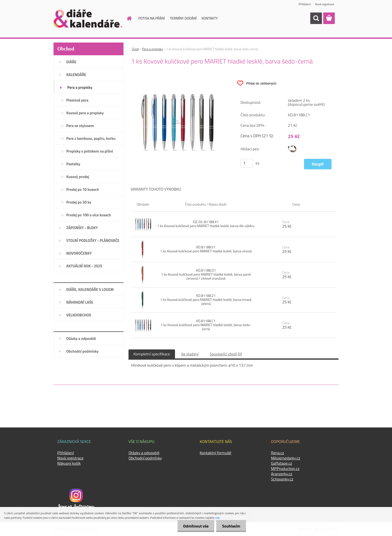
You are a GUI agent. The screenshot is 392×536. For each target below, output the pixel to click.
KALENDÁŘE (76, 75)
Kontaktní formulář (216, 453)
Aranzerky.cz (282, 474)
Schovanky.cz (282, 479)
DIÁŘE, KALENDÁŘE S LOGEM (90, 290)
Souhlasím (231, 526)
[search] (316, 18)
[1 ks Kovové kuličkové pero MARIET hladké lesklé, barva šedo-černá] (177, 78)
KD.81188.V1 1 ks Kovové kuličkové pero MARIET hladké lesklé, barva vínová (206, 249)
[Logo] (88, 19)
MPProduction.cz (285, 468)
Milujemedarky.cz (286, 458)
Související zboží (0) (226, 354)
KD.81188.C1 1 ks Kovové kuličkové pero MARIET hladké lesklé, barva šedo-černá (206, 325)
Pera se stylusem (80, 126)
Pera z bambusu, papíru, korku (91, 138)
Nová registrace (324, 4)
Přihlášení (304, 4)
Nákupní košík (69, 463)
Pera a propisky (80, 87)
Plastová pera (77, 100)
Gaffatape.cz (281, 463)
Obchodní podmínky (82, 351)
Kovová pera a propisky (85, 113)
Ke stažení (190, 354)
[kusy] (247, 163)
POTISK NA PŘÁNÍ (152, 18)
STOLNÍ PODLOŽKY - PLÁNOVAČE (93, 240)
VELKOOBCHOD (79, 315)
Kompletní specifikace (152, 354)
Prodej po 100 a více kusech (89, 215)
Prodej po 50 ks (79, 202)
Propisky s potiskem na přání (90, 151)
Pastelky (73, 164)
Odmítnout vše (194, 526)
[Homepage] (126, 18)
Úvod (135, 49)
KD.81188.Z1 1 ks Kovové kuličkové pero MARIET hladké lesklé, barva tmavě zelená (206, 300)
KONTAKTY (210, 18)
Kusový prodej (78, 177)
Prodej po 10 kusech (83, 189)
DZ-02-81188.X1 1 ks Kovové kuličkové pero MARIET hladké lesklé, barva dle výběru (206, 224)
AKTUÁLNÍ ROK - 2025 (84, 266)
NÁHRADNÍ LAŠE (80, 302)
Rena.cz (277, 453)
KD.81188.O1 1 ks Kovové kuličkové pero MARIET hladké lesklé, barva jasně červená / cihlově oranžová (206, 274)
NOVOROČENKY (79, 253)
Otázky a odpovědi (81, 339)
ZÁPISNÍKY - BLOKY (82, 228)
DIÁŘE (71, 62)
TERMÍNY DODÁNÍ (183, 18)
